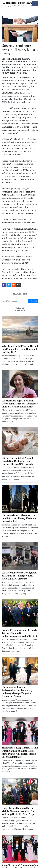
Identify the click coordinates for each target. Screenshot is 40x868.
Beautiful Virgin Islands (20, 3)
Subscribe (33, 301)
